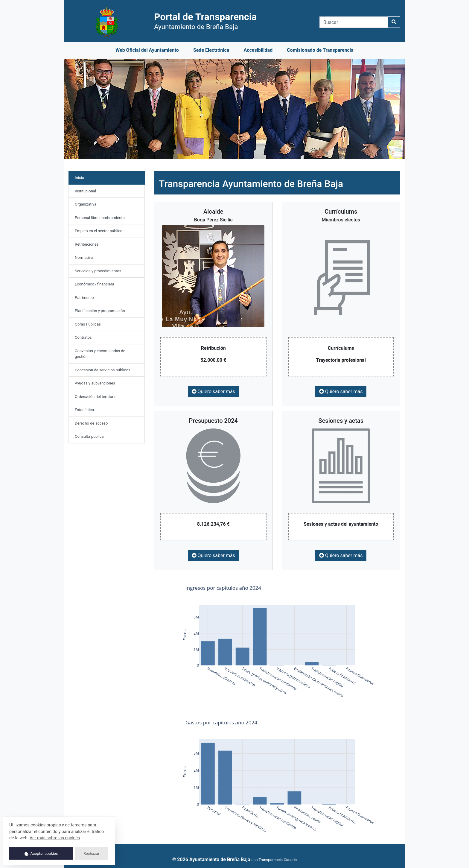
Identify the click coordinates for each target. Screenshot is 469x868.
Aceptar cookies (41, 853)
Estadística (84, 410)
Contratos (83, 337)
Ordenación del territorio (96, 397)
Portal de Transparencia (205, 21)
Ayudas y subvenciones (95, 383)
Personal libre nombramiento (100, 218)
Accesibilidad (258, 50)
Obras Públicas (88, 324)
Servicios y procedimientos (98, 271)
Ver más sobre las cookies (55, 838)
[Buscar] (354, 22)
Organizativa (86, 204)
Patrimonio (84, 298)
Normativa (84, 257)
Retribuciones (87, 244)
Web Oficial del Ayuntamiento (147, 50)
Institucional (85, 191)
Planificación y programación (100, 311)
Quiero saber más (213, 392)
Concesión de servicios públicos (103, 370)
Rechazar (91, 853)
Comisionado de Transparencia (320, 50)
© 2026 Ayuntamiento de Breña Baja (211, 859)
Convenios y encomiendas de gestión (100, 354)
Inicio (86, 177)
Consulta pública (89, 436)
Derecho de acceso (91, 423)
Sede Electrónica (211, 50)
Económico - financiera (95, 284)
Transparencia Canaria (278, 860)
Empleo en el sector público (99, 231)
